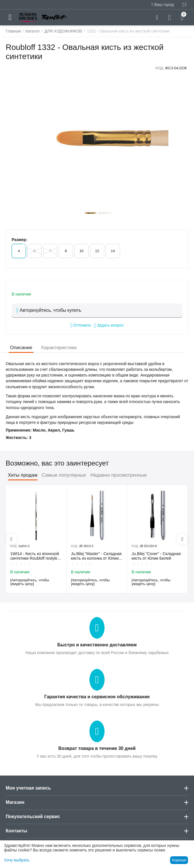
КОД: (160, 68)
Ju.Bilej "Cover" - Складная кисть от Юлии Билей (156, 556)
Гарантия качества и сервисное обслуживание (97, 697)
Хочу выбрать (17, 860)
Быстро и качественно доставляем (97, 645)
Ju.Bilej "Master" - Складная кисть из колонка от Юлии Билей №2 (96, 556)
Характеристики (59, 348)
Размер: (20, 240)
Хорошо (179, 860)
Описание (21, 348)
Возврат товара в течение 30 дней (97, 748)
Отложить (81, 325)
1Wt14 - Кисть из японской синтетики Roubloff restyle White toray (35, 556)
